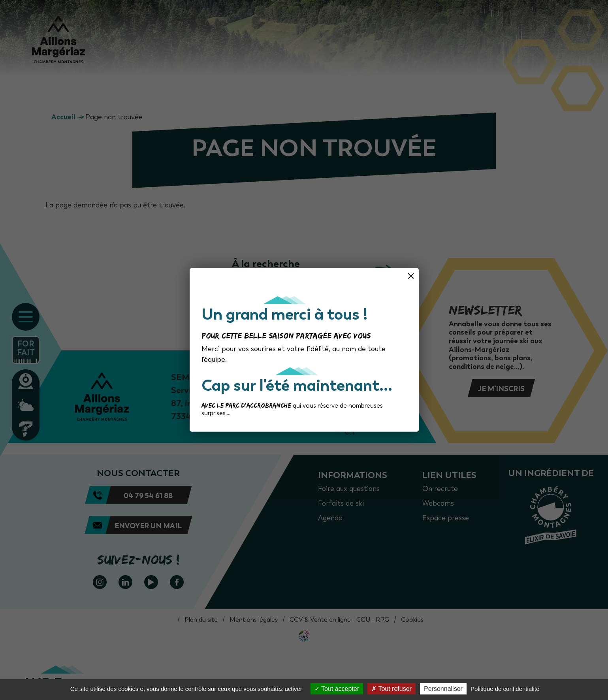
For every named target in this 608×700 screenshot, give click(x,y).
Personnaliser (443, 689)
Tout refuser (392, 689)
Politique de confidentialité (505, 689)
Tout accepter (337, 689)
